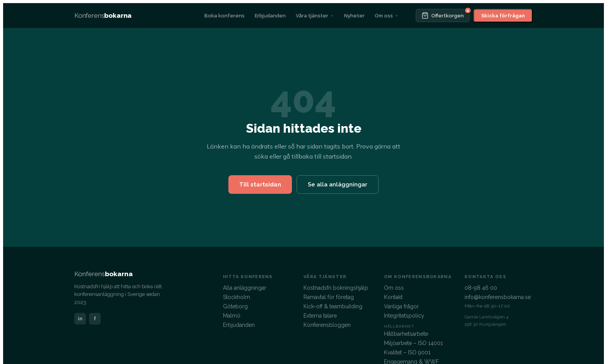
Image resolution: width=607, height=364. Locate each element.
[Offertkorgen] (443, 15)
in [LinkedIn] (80, 319)
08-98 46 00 (481, 288)
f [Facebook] (95, 319)
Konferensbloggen (327, 325)
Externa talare (320, 316)
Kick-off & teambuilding (333, 306)
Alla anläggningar (245, 288)
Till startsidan (260, 185)
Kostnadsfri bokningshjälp (336, 288)
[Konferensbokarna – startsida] (103, 15)
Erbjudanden (270, 16)
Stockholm (237, 297)
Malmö (232, 316)
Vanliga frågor (401, 306)
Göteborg (235, 306)
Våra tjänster (315, 16)
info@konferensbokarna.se (498, 297)
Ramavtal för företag (329, 297)
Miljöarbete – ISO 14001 (413, 343)
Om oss (387, 16)
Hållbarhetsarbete (406, 334)
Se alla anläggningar (338, 185)
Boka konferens (225, 16)
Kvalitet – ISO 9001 (407, 352)
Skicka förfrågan (503, 16)
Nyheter (354, 16)
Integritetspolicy (404, 316)
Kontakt (393, 297)
